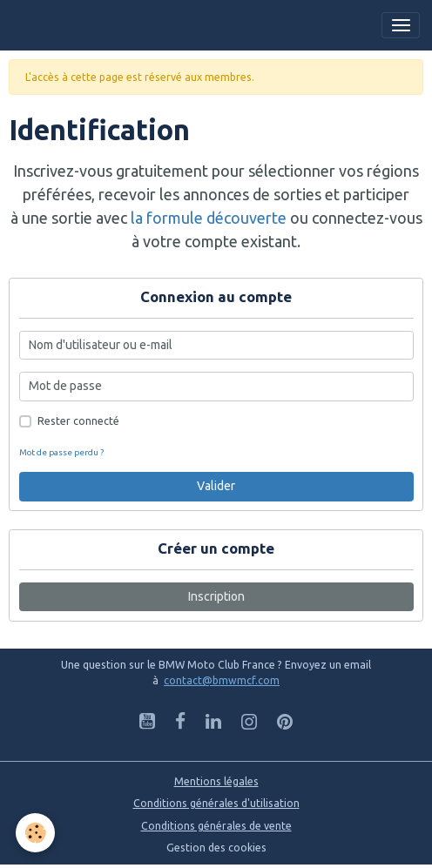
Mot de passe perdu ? (61, 452)
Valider (216, 486)
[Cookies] (35, 833)
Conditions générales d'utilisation (216, 803)
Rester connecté (78, 421)
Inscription (216, 596)
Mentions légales (216, 781)
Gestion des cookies (216, 848)
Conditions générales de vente (216, 826)
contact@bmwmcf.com (222, 680)
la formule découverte (209, 218)
